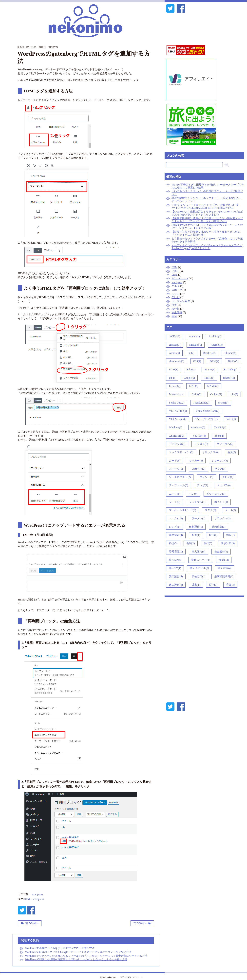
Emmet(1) (210, 370)
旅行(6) (208, 543)
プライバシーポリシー (131, 977)
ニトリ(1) (175, 494)
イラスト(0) (201, 444)
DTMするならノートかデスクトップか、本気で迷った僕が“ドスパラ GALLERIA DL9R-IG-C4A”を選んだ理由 (205, 206)
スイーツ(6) (176, 469)
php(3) (235, 394)
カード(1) (175, 461)
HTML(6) (209, 378)
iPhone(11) (229, 378)
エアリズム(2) (225, 444)
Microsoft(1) (176, 394)
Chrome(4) (230, 353)
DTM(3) (173, 370)
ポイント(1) (221, 502)
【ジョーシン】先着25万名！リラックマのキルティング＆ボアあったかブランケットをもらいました (207, 213)
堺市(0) (213, 535)
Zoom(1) (219, 436)
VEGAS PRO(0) (178, 411)
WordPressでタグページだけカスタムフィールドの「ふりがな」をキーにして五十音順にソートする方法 (86, 956)
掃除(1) (230, 535)
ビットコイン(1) (216, 494)
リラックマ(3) (222, 518)
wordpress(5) (198, 427)
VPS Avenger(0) (178, 419)
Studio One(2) (177, 403)
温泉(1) (196, 585)
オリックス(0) (210, 452)
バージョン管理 (181, 301)
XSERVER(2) (176, 436)
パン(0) (193, 494)
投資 (174, 305)
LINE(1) (194, 386)
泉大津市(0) (176, 585)
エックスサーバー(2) (181, 452)
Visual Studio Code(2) (208, 411)
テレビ (175, 297)
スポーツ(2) (199, 469)
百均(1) (213, 585)
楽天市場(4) (225, 568)
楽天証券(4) (176, 576)
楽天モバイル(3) (199, 568)
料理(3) (173, 543)
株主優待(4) (221, 552)
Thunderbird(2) (201, 403)
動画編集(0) (218, 527)
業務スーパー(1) (201, 560)
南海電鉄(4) (176, 535)
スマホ (175, 294)
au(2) (191, 353)
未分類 (175, 309)
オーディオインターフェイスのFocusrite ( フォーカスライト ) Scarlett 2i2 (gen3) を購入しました (207, 247)
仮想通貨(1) (196, 527)
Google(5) (189, 378)
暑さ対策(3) (228, 543)
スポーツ (177, 290)
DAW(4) (214, 361)
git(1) (172, 378)
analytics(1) (196, 345)
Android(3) (217, 345)
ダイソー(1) (206, 477)
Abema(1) (194, 336)
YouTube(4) (199, 436)
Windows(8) (176, 427)
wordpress (37, 894)
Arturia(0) (174, 353)
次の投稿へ (140, 923)
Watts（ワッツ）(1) (206, 419)
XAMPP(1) (220, 427)
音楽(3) (230, 585)
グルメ (175, 286)
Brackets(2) (209, 353)
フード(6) (175, 502)
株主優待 (177, 312)
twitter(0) (223, 403)
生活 (174, 316)
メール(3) (230, 510)
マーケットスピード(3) (182, 510)
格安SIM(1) (176, 560)
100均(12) (175, 336)
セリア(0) (220, 469)
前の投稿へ (32, 923)
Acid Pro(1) (215, 336)
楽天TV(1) (175, 568)
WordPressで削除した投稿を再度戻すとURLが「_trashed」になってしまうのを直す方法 (76, 959)
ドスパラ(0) (224, 485)
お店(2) (232, 452)
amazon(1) (175, 345)
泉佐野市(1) (199, 576)
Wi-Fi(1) (231, 419)
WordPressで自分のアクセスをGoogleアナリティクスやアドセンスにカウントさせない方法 (78, 952)
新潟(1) (191, 543)
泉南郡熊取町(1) (224, 576)
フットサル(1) (197, 502)
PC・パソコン (180, 278)
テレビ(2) (202, 485)
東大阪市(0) (199, 552)
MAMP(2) (213, 386)
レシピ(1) (175, 527)
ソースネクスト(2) (180, 477)
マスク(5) (210, 510)
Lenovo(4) (175, 386)
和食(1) (196, 535)
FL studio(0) (231, 370)
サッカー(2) (196, 461)
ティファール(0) (179, 485)
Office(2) (196, 394)
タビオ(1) (228, 477)
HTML (28, 899)
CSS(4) (197, 361)
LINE (174, 275)
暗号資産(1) (176, 552)
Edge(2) (191, 370)
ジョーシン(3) (220, 461)
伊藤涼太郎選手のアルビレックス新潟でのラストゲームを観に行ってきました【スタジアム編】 (207, 227)
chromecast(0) (177, 361)
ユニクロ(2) (176, 518)
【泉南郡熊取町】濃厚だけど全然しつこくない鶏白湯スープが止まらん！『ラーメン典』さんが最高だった (207, 220)
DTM (174, 267)
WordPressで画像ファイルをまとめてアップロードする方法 (60, 948)
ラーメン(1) (199, 518)
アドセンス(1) (177, 444)
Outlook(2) (216, 394)
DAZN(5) (233, 361)
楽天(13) (224, 560)
